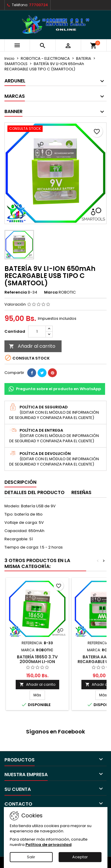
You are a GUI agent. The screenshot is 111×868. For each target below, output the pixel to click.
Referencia (16, 292)
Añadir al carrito (32, 346)
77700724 (38, 5)
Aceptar (80, 857)
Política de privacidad (49, 845)
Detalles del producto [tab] (34, 492)
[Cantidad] (37, 332)
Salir (31, 857)
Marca (51, 292)
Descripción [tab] (20, 482)
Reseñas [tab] (81, 492)
